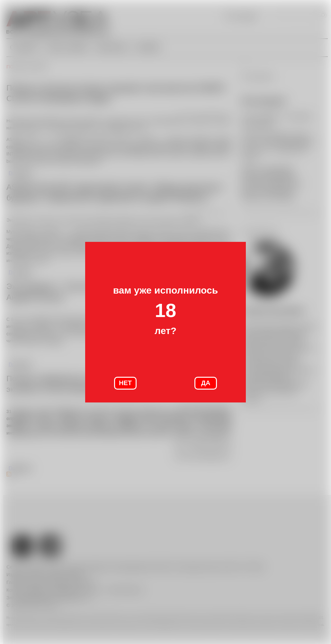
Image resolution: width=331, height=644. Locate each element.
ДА (206, 383)
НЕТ (125, 383)
